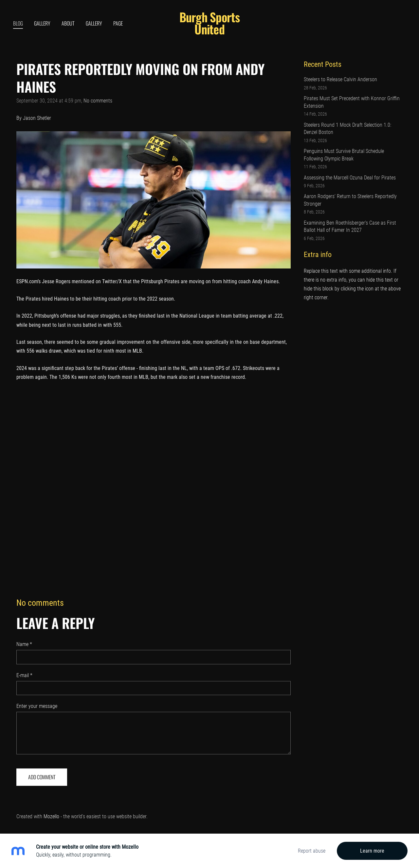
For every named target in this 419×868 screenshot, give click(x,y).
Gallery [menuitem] (42, 23)
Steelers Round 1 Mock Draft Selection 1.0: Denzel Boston (347, 129)
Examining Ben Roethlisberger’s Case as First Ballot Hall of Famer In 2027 (350, 226)
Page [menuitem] (118, 23)
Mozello (51, 816)
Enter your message (37, 706)
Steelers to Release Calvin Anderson (340, 79)
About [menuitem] (68, 23)
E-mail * (24, 675)
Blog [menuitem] (18, 23)
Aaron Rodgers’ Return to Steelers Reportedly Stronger (350, 200)
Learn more (372, 851)
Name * (24, 644)
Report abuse (312, 851)
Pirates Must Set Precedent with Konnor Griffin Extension (352, 102)
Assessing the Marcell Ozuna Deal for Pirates (350, 178)
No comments (98, 101)
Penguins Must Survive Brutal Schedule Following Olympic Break (344, 155)
